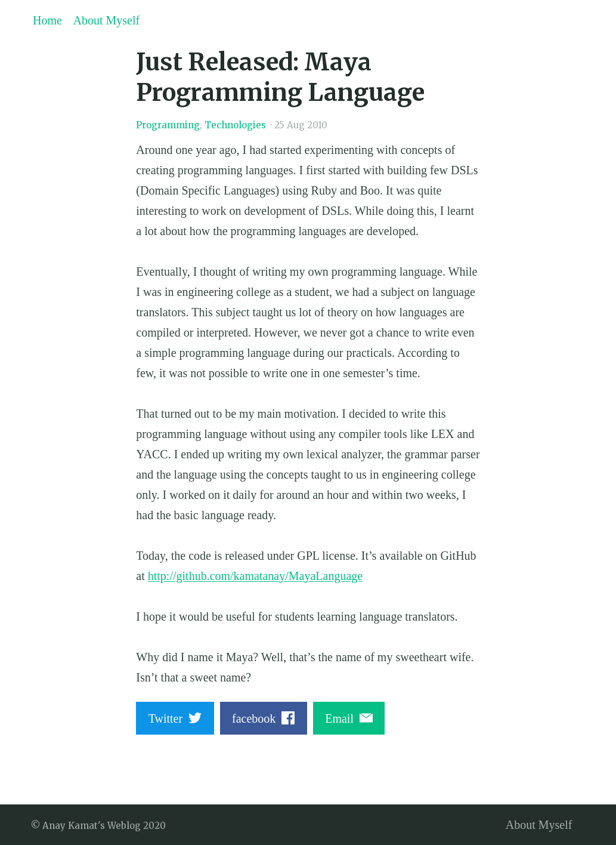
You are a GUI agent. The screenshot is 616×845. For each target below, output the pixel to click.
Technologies (235, 125)
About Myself (107, 20)
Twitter (175, 718)
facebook (263, 718)
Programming (168, 125)
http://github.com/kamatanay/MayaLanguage (255, 576)
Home (47, 20)
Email (349, 718)
